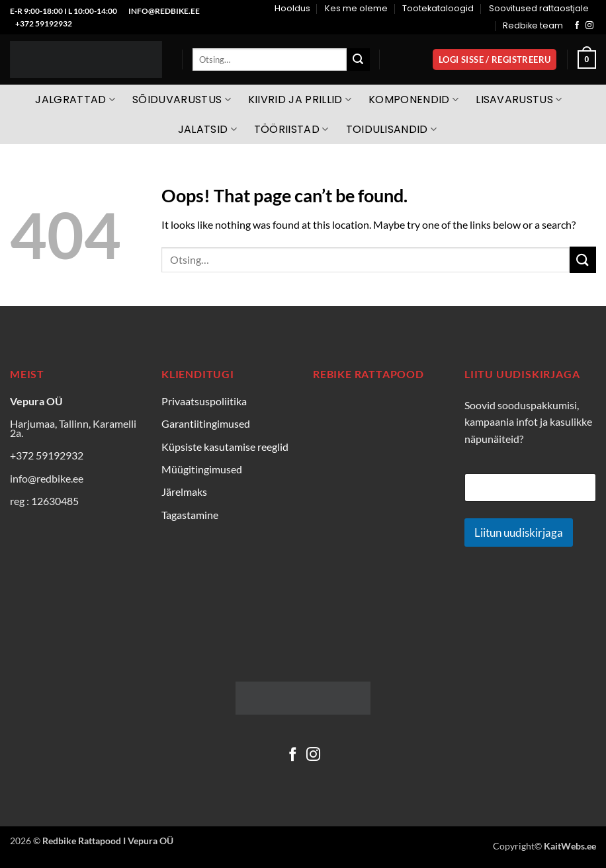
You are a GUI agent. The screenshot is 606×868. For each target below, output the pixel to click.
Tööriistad (291, 129)
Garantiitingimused (206, 423)
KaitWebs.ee (570, 846)
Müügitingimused (202, 469)
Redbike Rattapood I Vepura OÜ (108, 841)
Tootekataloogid (438, 8)
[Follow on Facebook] (577, 26)
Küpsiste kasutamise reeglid (225, 447)
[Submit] (358, 59)
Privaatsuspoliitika (204, 401)
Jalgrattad (75, 99)
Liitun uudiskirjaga (519, 533)
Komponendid (413, 99)
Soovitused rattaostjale (539, 8)
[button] (495, 60)
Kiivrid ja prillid (300, 99)
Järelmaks (184, 492)
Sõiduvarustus (182, 99)
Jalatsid (207, 129)
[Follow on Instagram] (589, 26)
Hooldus (292, 8)
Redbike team (533, 25)
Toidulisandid (392, 129)
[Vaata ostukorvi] (587, 59)
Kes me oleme (356, 8)
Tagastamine (190, 515)
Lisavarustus (519, 99)
